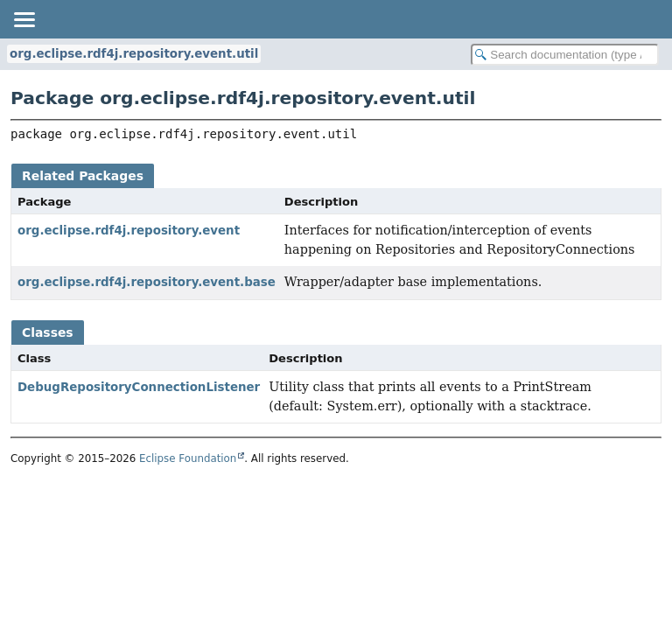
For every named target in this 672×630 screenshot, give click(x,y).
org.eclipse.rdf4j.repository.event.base (147, 282)
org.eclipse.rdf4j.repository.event (129, 231)
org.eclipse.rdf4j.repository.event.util (134, 54)
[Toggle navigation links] (24, 19)
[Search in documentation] (565, 55)
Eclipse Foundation (188, 458)
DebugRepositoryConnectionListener (139, 387)
